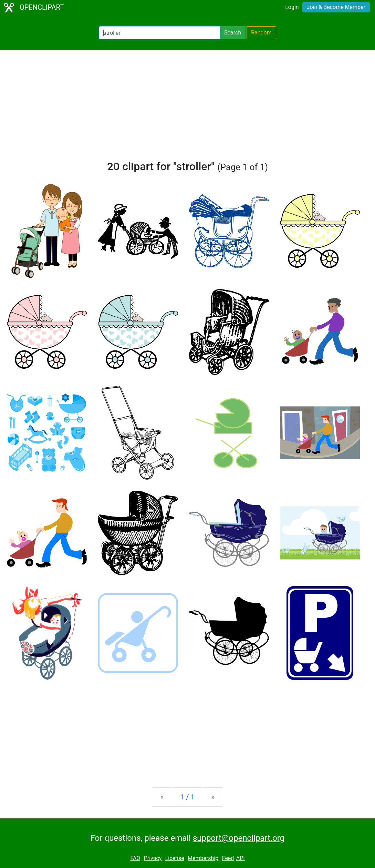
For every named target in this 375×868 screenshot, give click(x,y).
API (241, 858)
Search (233, 33)
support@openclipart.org (239, 838)
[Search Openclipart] (159, 33)
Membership (203, 858)
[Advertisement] (187, 108)
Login (292, 7)
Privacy (153, 858)
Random (261, 33)
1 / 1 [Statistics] (187, 797)
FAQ (135, 858)
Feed (228, 858)
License (175, 858)
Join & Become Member (336, 7)
